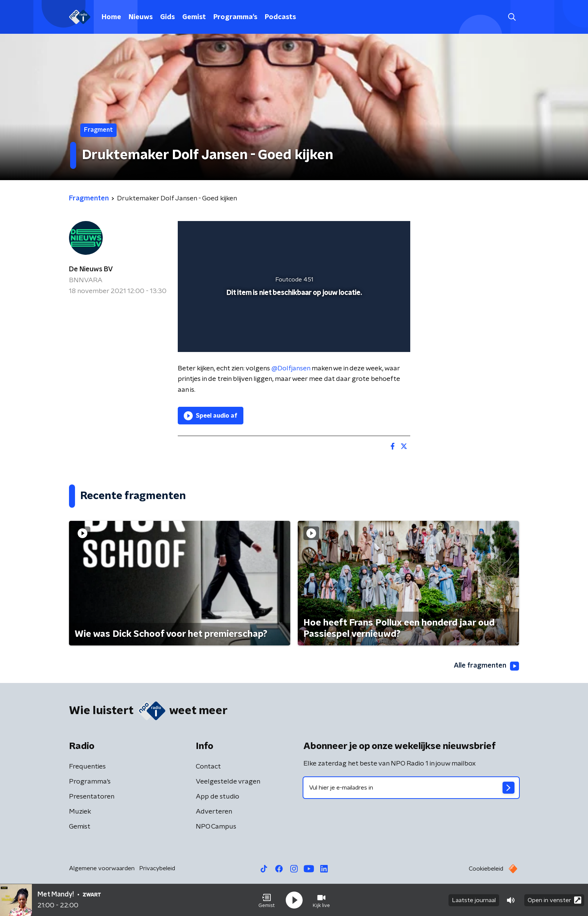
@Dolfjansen (291, 369)
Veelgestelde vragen (228, 782)
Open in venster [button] (554, 900)
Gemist (194, 17)
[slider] (293, 315)
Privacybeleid (157, 868)
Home (111, 17)
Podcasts (280, 17)
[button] (267, 900)
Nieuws (141, 17)
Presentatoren (92, 797)
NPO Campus (216, 827)
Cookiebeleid (486, 869)
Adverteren (214, 812)
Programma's (235, 17)
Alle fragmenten (486, 666)
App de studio (217, 797)
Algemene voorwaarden (102, 868)
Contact (208, 767)
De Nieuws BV (91, 269)
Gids (167, 17)
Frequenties (87, 767)
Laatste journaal (474, 900)
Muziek (80, 812)
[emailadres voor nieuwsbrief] (411, 788)
